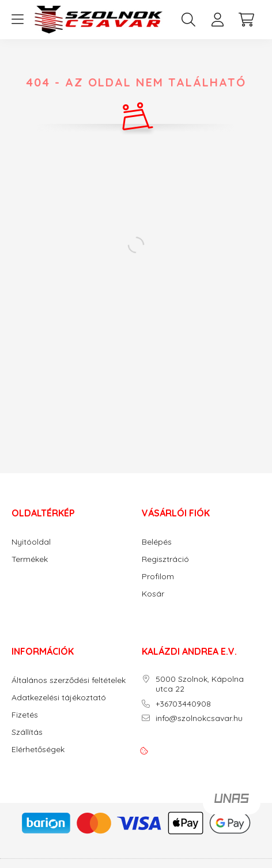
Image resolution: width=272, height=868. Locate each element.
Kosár (153, 594)
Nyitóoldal (31, 542)
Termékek (30, 559)
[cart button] (246, 20)
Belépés (157, 542)
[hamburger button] (17, 20)
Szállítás (27, 732)
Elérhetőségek (38, 750)
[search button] (188, 20)
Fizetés (25, 715)
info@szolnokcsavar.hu (199, 718)
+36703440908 (183, 704)
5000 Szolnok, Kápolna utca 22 (200, 684)
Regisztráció (165, 559)
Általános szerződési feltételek (69, 680)
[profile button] (217, 20)
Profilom (158, 577)
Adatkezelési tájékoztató (59, 698)
